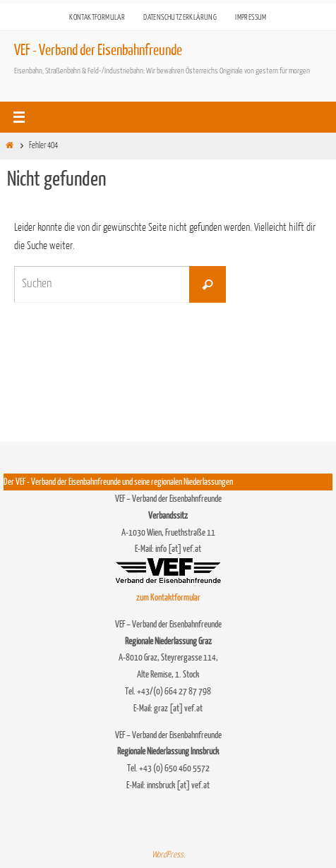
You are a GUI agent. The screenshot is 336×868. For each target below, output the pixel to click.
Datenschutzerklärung (180, 17)
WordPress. (168, 855)
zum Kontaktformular (168, 597)
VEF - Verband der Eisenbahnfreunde (98, 50)
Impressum (251, 17)
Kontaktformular (97, 17)
